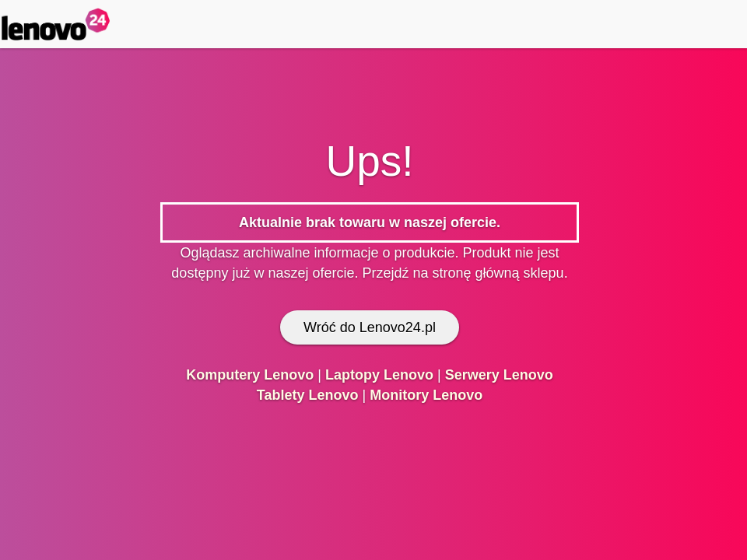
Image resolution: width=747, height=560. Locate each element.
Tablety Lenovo (308, 395)
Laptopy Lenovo (379, 375)
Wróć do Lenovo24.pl (370, 327)
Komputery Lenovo (250, 375)
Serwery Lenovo (499, 375)
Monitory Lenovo (426, 395)
